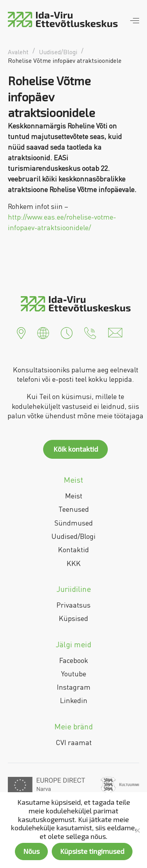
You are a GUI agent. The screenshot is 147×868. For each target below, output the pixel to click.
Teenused (74, 509)
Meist (74, 496)
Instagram (74, 687)
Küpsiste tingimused (92, 851)
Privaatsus (73, 605)
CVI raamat (74, 742)
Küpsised (73, 618)
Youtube (74, 674)
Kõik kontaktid (76, 449)
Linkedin (74, 700)
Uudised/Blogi (73, 536)
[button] (21, 332)
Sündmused (74, 523)
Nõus (31, 851)
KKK (74, 563)
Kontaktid (73, 549)
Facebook (74, 660)
